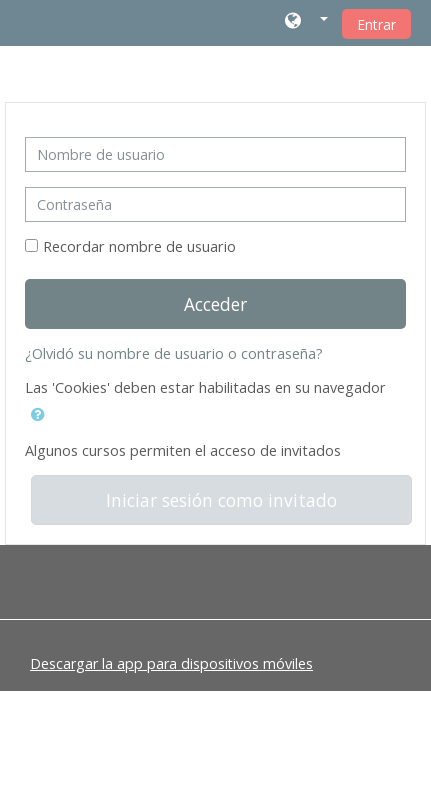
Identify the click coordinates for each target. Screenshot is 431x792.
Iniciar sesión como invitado (221, 500)
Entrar (376, 24)
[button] (306, 22)
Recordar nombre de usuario (139, 246)
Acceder (215, 304)
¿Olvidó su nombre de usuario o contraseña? (174, 353)
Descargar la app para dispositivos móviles (171, 663)
